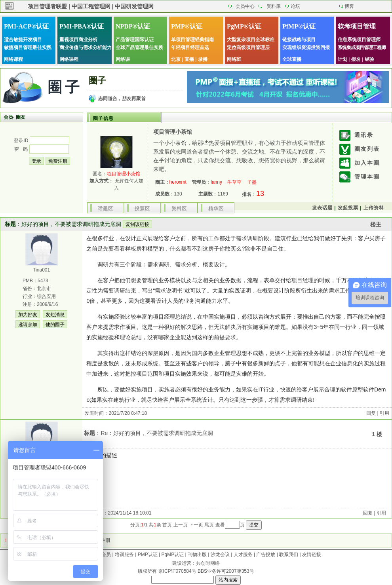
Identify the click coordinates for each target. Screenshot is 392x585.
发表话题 (322, 208)
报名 (356, 59)
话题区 (106, 209)
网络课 (123, 59)
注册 (106, 540)
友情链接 (312, 555)
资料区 (179, 209)
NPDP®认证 (133, 26)
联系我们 (289, 555)
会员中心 (245, 6)
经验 (369, 59)
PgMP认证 (173, 555)
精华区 (216, 209)
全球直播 (292, 59)
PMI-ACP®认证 (26, 26)
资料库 (274, 6)
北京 (176, 59)
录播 (203, 59)
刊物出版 (197, 555)
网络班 (234, 59)
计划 (343, 59)
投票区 (142, 209)
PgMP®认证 (244, 26)
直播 (189, 59)
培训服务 (124, 555)
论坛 (295, 6)
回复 (371, 413)
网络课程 (13, 59)
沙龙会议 (220, 555)
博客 (349, 6)
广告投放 (266, 555)
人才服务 (243, 555)
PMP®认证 (187, 26)
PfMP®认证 (299, 26)
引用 (384, 413)
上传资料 (374, 208)
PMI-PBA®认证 (82, 26)
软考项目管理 (357, 26)
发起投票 (348, 208)
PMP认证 (148, 555)
